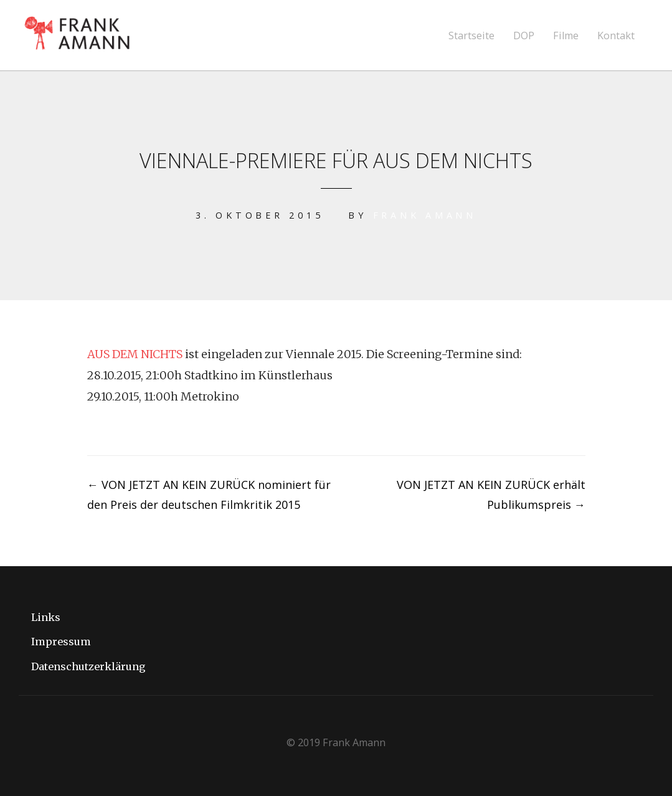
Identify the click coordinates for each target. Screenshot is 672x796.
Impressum (61, 642)
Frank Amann (425, 215)
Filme (566, 36)
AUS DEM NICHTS (135, 354)
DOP (524, 36)
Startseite (471, 36)
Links (46, 617)
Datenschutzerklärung (88, 666)
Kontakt (616, 36)
